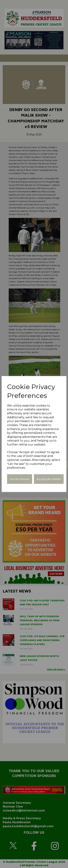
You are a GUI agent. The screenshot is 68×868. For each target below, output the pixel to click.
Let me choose (20, 479)
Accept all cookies (49, 479)
